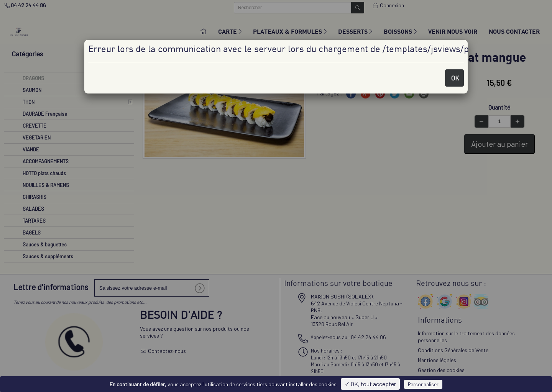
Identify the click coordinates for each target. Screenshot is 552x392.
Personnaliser (423, 384)
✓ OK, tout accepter (370, 384)
